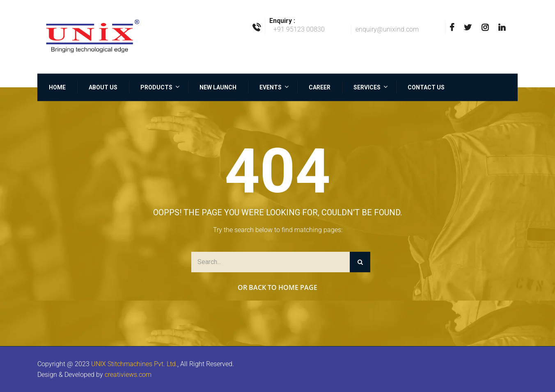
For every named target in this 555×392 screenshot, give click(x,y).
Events (271, 87)
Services (367, 87)
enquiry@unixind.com (387, 29)
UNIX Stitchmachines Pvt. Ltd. (134, 364)
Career (320, 87)
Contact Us (426, 87)
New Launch (218, 87)
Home (57, 87)
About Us (103, 87)
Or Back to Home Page (277, 287)
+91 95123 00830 (299, 29)
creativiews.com (128, 375)
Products (156, 87)
